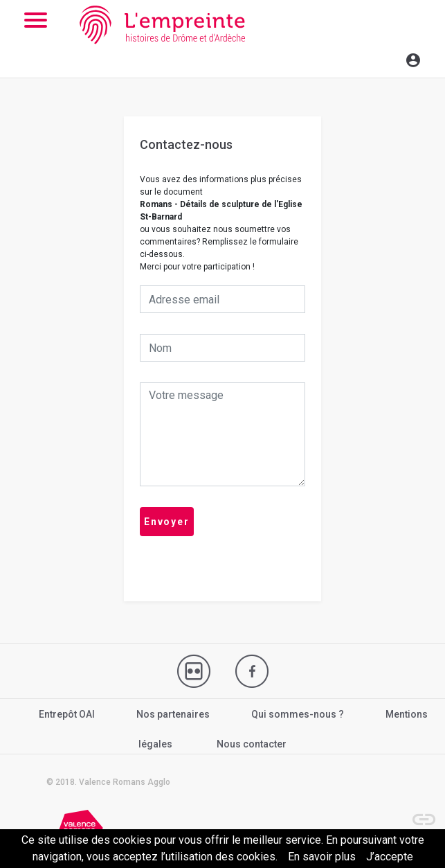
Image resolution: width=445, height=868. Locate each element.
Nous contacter (252, 744)
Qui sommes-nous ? (298, 714)
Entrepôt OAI (67, 714)
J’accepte (390, 857)
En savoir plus (322, 857)
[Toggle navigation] (383, 58)
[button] (417, 813)
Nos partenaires (173, 714)
